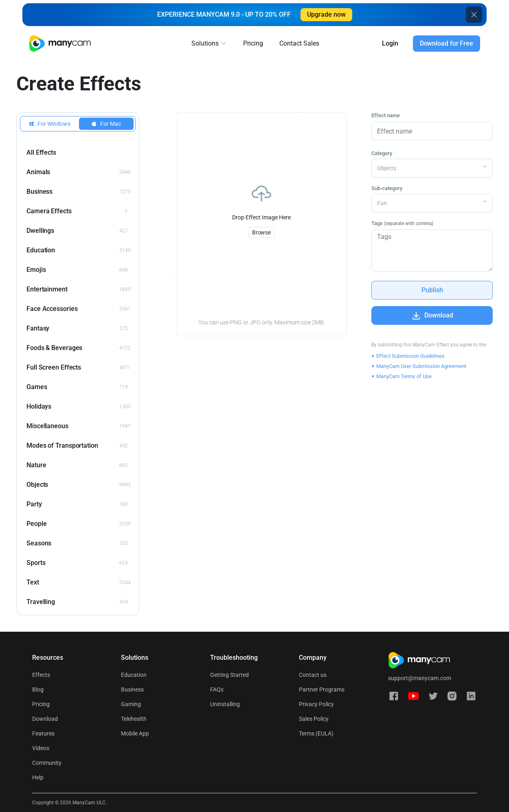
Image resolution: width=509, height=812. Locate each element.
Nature (77, 465)
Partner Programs (322, 689)
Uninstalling (225, 704)
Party (77, 504)
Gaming (131, 704)
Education (79, 250)
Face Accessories (79, 309)
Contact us (313, 675)
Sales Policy (314, 719)
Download (45, 719)
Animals (79, 172)
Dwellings (77, 231)
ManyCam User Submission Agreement (421, 366)
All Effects (41, 152)
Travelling (77, 602)
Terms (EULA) (316, 733)
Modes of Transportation (77, 446)
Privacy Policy (316, 704)
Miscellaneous (79, 426)
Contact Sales (299, 43)
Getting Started (229, 675)
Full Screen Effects (79, 368)
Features (43, 733)
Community (47, 763)
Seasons (77, 543)
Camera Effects (77, 211)
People (79, 524)
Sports (77, 563)
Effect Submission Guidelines (410, 356)
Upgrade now (326, 14)
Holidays (79, 407)
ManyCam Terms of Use (404, 376)
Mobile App (135, 733)
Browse (262, 232)
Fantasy (77, 328)
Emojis (77, 270)
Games (77, 387)
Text (79, 582)
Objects (79, 485)
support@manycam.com (420, 678)
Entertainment (79, 289)
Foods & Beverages (79, 348)
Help (38, 777)
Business (79, 192)
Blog (38, 689)
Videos (41, 748)
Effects (41, 675)
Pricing (253, 43)
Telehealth (134, 719)
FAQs (217, 689)
